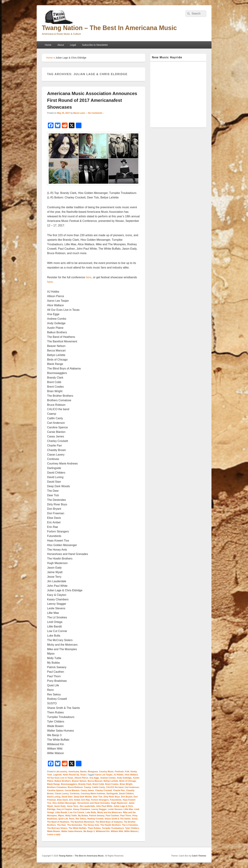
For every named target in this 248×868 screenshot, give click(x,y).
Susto (135, 819)
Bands (83, 772)
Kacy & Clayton (64, 809)
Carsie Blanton (72, 790)
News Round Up (71, 775)
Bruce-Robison (75, 787)
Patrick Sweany (97, 816)
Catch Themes (199, 856)
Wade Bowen (54, 831)
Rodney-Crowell (95, 819)
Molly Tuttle (71, 816)
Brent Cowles (112, 784)
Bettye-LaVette (111, 781)
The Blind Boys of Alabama (109, 822)
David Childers (126, 794)
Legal (73, 45)
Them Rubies (94, 828)
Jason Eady (60, 806)
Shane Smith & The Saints (118, 819)
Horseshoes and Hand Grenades (94, 803)
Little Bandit (61, 812)
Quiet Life (63, 819)
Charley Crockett (103, 790)
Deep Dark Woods (83, 797)
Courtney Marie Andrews (93, 794)
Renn (72, 819)
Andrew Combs (108, 778)
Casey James (87, 790)
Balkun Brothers (63, 781)
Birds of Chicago (128, 781)
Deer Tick (98, 797)
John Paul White (104, 806)
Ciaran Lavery (62, 794)
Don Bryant (127, 797)
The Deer (61, 825)
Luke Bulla (91, 812)
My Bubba (83, 816)
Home (48, 45)
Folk (127, 772)
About (61, 45)
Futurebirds (116, 800)
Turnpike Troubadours (113, 828)
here (89, 277)
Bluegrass (93, 772)
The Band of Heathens (58, 822)
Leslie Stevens (115, 809)
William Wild (117, 831)
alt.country (62, 772)
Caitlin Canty (98, 787)
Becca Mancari (95, 781)
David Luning (54, 797)
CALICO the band (115, 787)
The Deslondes (75, 825)
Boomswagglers (69, 784)
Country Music (106, 772)
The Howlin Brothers (111, 825)
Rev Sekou (81, 819)
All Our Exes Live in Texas (60, 778)
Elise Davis (62, 800)
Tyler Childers (132, 828)
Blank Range (54, 784)
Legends (57, 775)
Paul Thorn (126, 816)
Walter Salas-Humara (72, 831)
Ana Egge (94, 778)
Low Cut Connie (76, 812)
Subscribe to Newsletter (95, 45)
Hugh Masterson (119, 803)
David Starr (67, 797)
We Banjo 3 (89, 831)
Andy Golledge (124, 778)
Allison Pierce (81, 778)
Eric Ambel (75, 800)
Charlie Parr (119, 790)
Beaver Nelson (79, 781)
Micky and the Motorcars (109, 812)
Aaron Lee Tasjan (104, 775)
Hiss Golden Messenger (64, 803)
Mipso (61, 816)
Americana (74, 772)
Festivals (119, 772)
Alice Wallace (131, 775)
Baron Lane (79, 113)
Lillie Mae (128, 809)
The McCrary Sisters (57, 828)
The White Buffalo (77, 828)
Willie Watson (131, 831)
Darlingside (112, 794)
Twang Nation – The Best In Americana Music (109, 28)
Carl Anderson (132, 787)
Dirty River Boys (112, 797)
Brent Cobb (98, 784)
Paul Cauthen (112, 816)
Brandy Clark (85, 784)
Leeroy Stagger (99, 809)
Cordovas (75, 794)
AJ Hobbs (118, 775)
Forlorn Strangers (100, 800)
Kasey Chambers (82, 809)
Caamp (87, 787)
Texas (83, 775)
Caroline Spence (55, 790)
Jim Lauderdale (87, 806)
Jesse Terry (73, 806)
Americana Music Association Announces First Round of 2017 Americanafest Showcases (92, 100)
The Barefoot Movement (82, 822)
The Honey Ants (91, 825)
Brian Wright (126, 784)
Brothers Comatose (57, 787)
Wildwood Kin (103, 831)
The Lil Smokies (130, 825)
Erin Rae (86, 800)
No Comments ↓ (96, 113)
